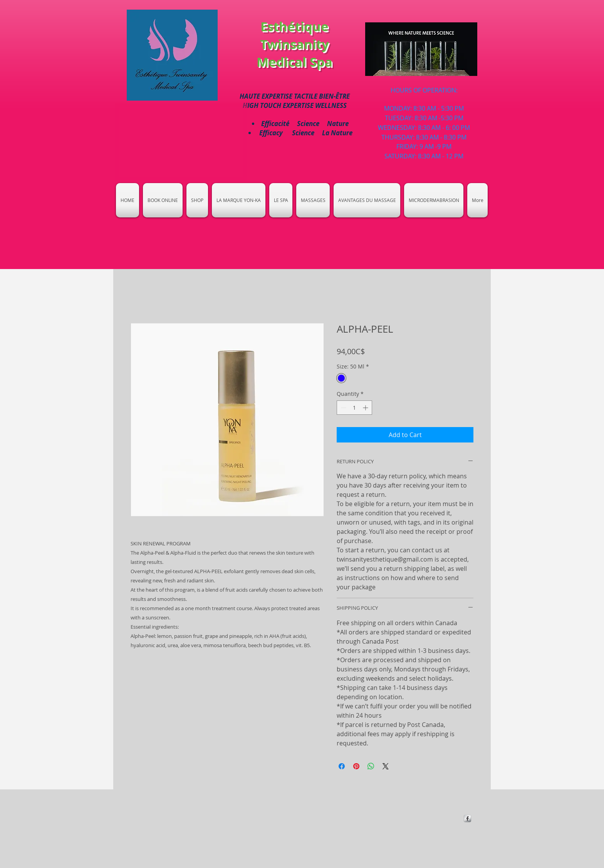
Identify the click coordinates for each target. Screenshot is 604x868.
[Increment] (366, 408)
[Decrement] (343, 408)
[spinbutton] (354, 408)
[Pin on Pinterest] (356, 766)
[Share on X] (386, 766)
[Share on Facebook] (342, 766)
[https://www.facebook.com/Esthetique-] (467, 818)
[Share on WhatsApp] (371, 766)
